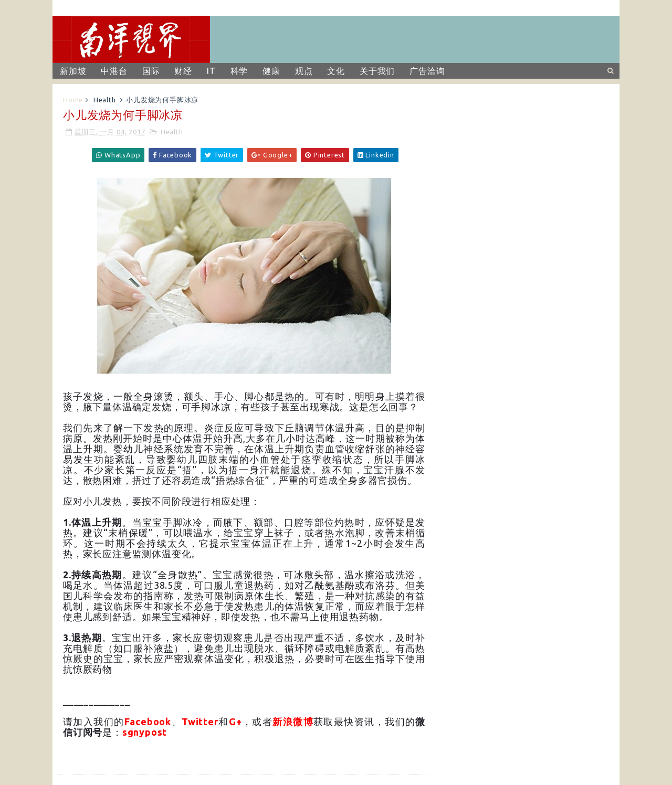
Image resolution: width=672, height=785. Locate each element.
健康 (271, 71)
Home (73, 100)
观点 (304, 71)
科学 (239, 71)
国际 (151, 71)
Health (105, 100)
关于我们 (377, 71)
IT (211, 71)
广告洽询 (427, 71)
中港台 (114, 71)
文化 (336, 71)
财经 (183, 71)
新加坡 (73, 71)
